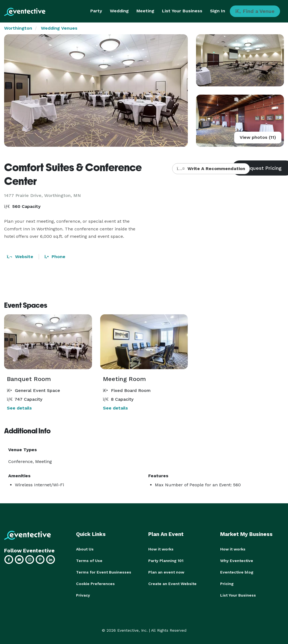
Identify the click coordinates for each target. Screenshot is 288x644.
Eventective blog (237, 572)
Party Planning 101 (166, 561)
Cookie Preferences (95, 584)
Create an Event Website (172, 584)
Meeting (145, 11)
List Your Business (182, 11)
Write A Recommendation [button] (211, 169)
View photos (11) (258, 137)
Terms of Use (89, 561)
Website (20, 257)
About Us (85, 549)
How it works (161, 549)
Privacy (83, 595)
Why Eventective (237, 561)
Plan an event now (166, 572)
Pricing (227, 584)
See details (19, 408)
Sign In (218, 11)
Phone (55, 257)
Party (96, 11)
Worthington (18, 28)
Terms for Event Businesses (104, 572)
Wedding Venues (59, 28)
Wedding (119, 11)
